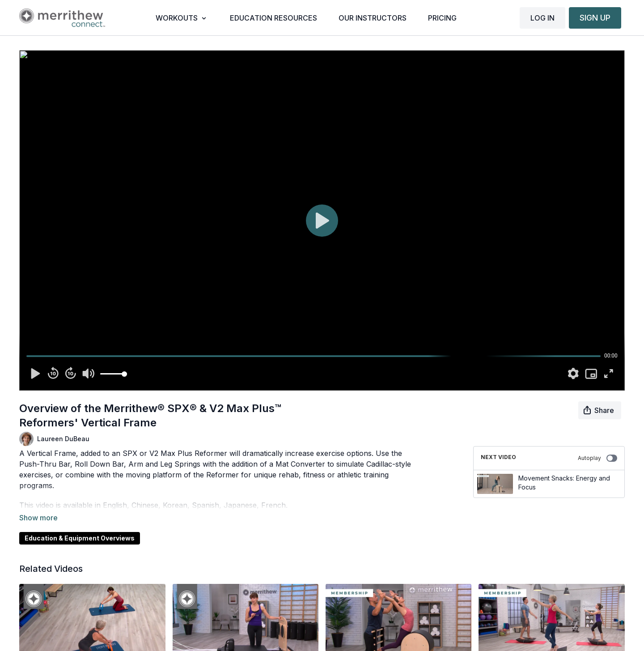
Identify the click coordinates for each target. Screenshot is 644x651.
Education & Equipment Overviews (80, 525)
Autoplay (597, 458)
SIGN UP (595, 18)
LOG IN (542, 18)
